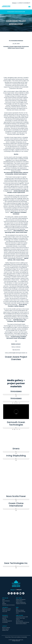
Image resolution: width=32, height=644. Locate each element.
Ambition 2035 (20, 615)
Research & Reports (20, 610)
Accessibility (27, 3)
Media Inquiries (6, 629)
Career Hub (5, 620)
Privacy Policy (8, 637)
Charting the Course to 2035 (22, 617)
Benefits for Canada (7, 609)
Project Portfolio (19, 601)
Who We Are (5, 598)
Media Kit (4, 618)
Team (4, 602)
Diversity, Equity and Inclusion (9, 605)
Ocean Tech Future (6, 610)
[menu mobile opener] (29, 7)
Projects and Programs (21, 600)
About (4, 600)
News (17, 607)
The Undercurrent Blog (21, 612)
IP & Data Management (7, 621)
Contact (21, 3)
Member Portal (5, 630)
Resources (5, 615)
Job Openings (5, 617)
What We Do (19, 598)
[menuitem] (14, 3)
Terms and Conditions (16, 637)
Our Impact (5, 607)
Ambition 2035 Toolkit (20, 618)
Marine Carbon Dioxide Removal (23, 622)
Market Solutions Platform (21, 624)
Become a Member (6, 628)
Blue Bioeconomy (19, 621)
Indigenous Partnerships (21, 604)
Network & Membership (21, 602)
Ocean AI (18, 620)
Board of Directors (6, 601)
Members (4, 604)
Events (17, 613)
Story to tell (5, 612)
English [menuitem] (13, 590)
